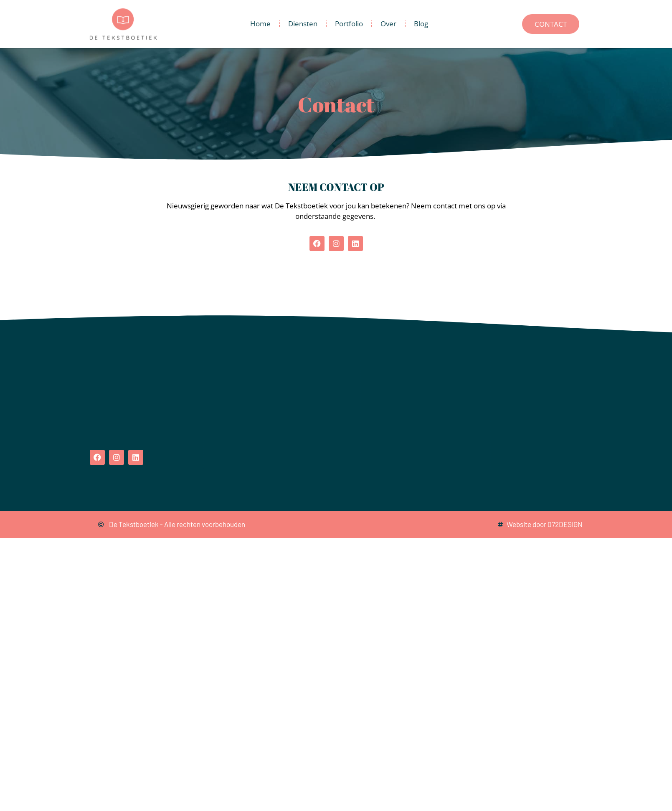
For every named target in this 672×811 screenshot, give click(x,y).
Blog (421, 24)
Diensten (303, 24)
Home (260, 24)
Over (388, 24)
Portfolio (349, 24)
